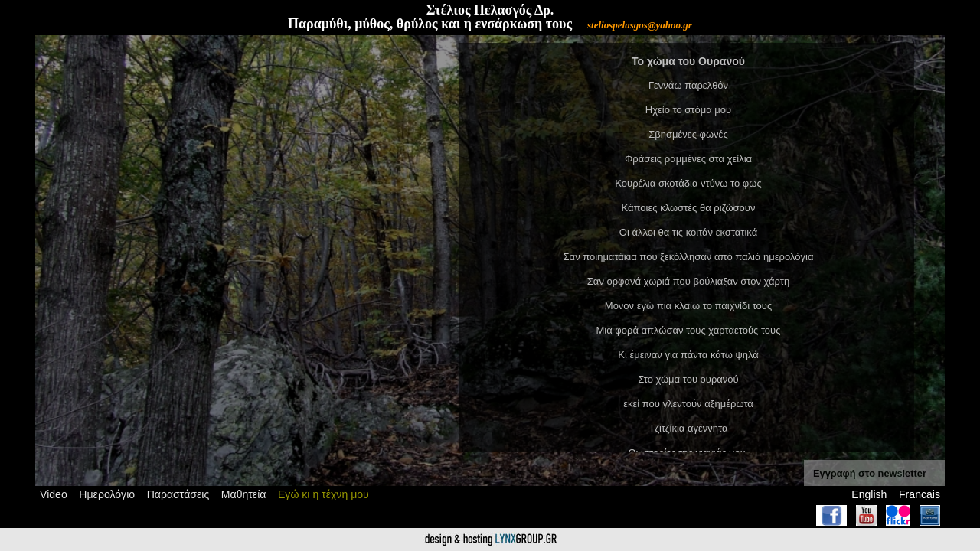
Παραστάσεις (178, 494)
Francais (920, 494)
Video (54, 494)
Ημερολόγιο (107, 494)
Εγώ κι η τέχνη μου (323, 494)
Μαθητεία (244, 494)
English (869, 494)
